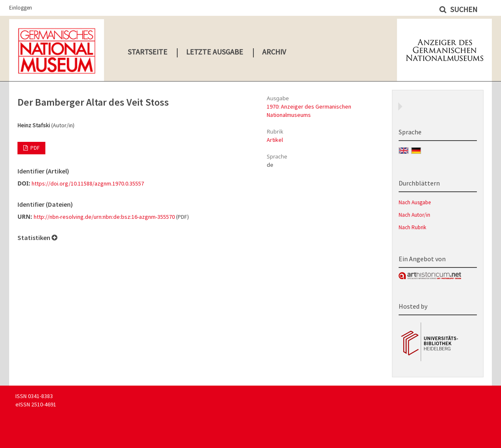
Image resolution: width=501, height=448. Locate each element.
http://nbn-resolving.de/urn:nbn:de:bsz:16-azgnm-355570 (104, 217)
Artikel (275, 140)
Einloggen (21, 8)
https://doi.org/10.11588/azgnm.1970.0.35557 (88, 183)
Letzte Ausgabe (215, 52)
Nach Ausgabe (415, 202)
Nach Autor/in (414, 215)
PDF (34, 148)
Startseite (148, 52)
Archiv (274, 52)
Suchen (463, 9)
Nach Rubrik (412, 227)
